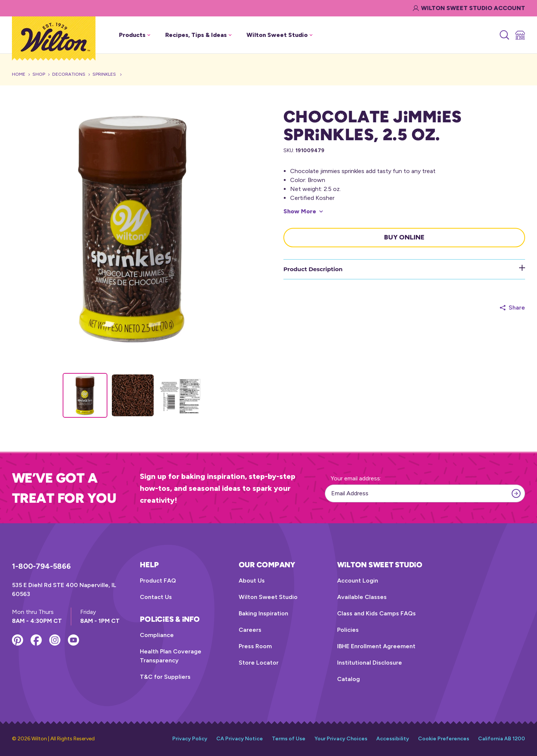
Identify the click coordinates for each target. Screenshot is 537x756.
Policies (348, 630)
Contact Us (156, 597)
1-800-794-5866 (41, 566)
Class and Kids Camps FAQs (376, 613)
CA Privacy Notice (240, 739)
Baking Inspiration (263, 613)
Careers (250, 630)
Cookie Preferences (444, 739)
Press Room (255, 646)
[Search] (504, 35)
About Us (252, 581)
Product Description (404, 269)
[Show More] (303, 211)
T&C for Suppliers (165, 677)
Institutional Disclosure (370, 663)
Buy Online (404, 237)
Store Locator (259, 663)
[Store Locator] (520, 35)
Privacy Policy (190, 739)
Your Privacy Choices (341, 739)
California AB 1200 (502, 739)
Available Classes (362, 597)
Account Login (358, 581)
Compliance (157, 635)
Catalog (348, 679)
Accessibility (393, 739)
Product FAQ (158, 581)
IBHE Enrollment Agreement (376, 646)
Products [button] (135, 35)
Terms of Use (289, 739)
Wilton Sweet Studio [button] (280, 35)
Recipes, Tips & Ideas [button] (198, 35)
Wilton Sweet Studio (268, 597)
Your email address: (356, 478)
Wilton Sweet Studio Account (469, 8)
